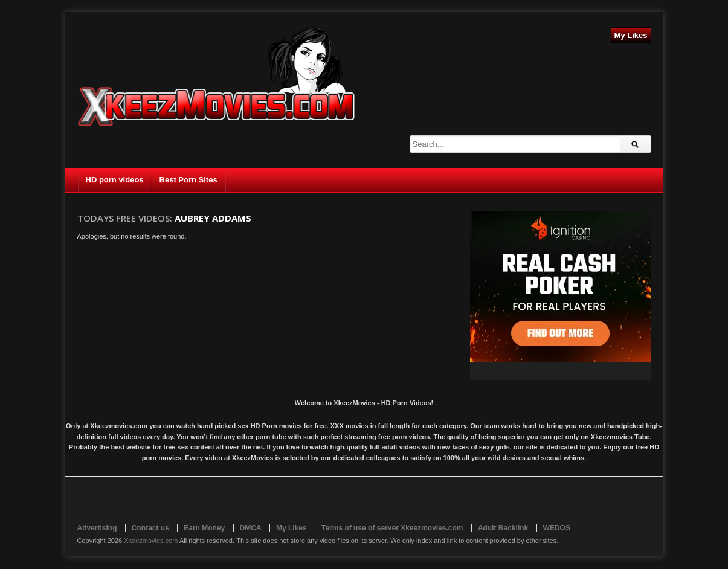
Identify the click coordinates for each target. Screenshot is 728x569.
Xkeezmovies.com (151, 541)
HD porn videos (115, 180)
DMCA (251, 528)
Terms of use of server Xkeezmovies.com (392, 528)
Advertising (97, 528)
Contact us (150, 528)
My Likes (631, 35)
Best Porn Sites (188, 180)
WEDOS (557, 528)
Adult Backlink (503, 528)
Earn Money (204, 528)
